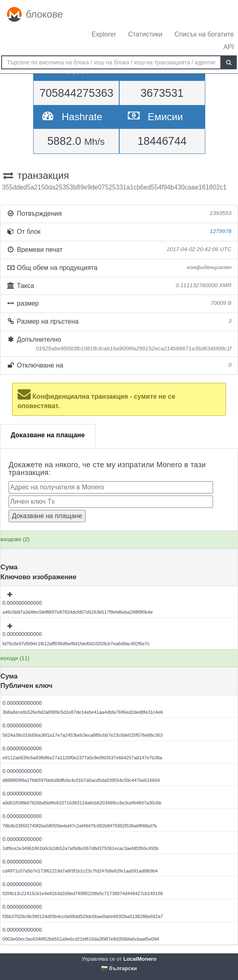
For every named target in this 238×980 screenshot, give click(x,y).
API (229, 47)
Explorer (104, 34)
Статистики (145, 34)
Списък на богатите (204, 34)
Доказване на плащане (48, 435)
